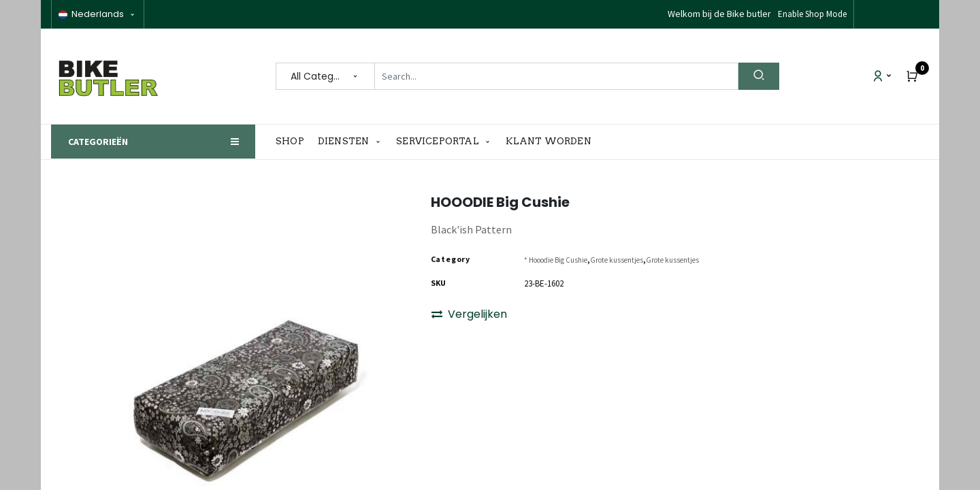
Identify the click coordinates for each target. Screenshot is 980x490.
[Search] (759, 76)
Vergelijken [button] (469, 314)
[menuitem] (293, 142)
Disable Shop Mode (812, 14)
